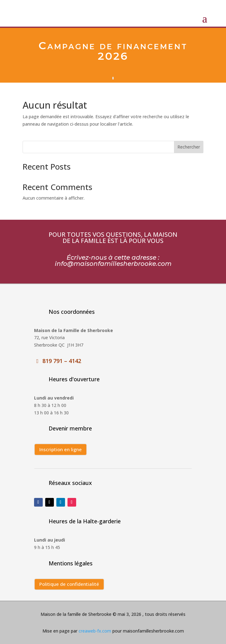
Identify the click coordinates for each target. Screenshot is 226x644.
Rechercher (189, 147)
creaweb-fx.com (94, 631)
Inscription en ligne (61, 449)
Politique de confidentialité (69, 584)
